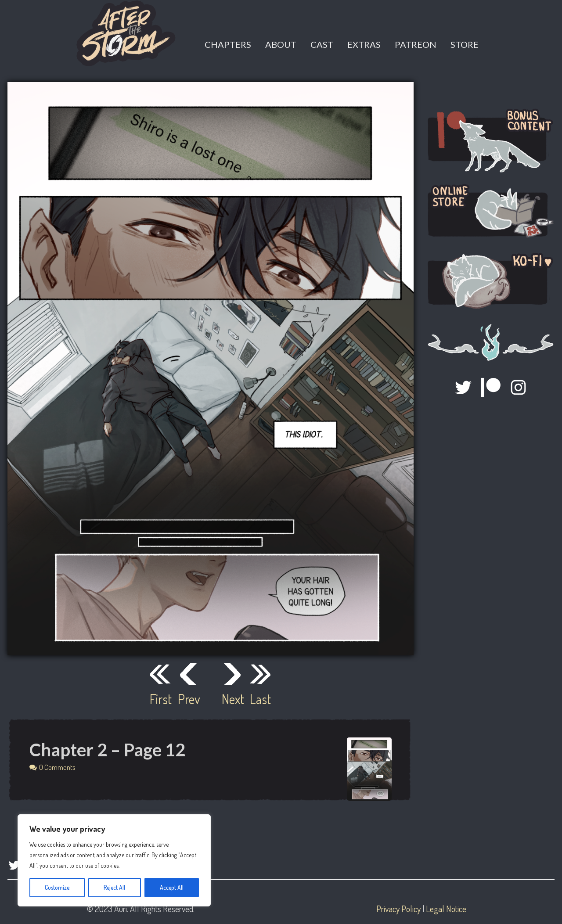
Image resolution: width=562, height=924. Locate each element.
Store (465, 44)
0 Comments (57, 767)
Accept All (172, 887)
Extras (364, 44)
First (160, 699)
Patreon (416, 44)
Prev (188, 699)
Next (232, 699)
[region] (114, 860)
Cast (322, 44)
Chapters (228, 44)
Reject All (114, 887)
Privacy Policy (398, 909)
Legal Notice (446, 909)
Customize (57, 887)
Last (260, 699)
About (281, 44)
